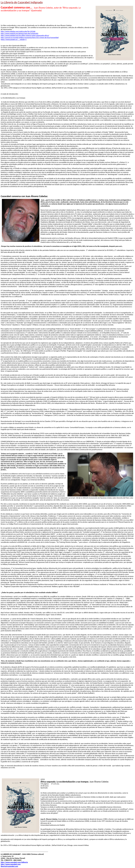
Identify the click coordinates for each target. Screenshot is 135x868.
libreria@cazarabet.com (9, 866)
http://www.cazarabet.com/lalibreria (14, 862)
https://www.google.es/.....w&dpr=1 (14, 39)
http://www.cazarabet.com (11, 864)
